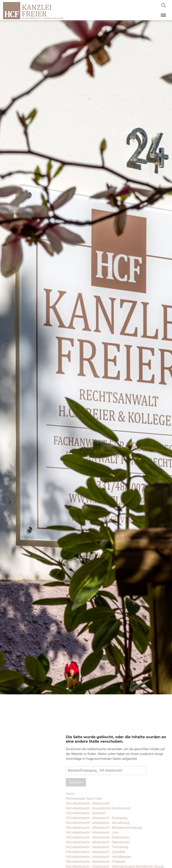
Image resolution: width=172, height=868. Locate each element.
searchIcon (164, 5)
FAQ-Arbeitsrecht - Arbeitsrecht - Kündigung (96, 818)
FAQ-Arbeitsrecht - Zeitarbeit (86, 813)
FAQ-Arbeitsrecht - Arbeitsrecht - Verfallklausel (98, 857)
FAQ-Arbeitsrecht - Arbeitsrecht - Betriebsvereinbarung (104, 828)
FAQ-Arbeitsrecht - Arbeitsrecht (88, 803)
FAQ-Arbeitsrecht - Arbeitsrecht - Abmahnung (98, 823)
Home (70, 794)
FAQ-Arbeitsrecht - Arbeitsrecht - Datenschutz (98, 837)
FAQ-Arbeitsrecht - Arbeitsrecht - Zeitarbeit (96, 852)
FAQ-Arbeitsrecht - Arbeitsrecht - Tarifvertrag (97, 847)
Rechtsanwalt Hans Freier (84, 799)
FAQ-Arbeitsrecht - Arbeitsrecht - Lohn (92, 833)
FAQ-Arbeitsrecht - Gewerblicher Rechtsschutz (98, 808)
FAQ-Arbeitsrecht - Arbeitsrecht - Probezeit (96, 862)
